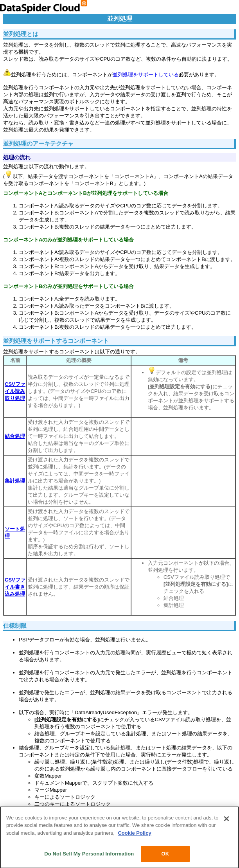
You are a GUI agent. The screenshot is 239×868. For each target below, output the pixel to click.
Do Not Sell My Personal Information (89, 855)
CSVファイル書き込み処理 (15, 587)
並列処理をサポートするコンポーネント (56, 341)
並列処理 (120, 19)
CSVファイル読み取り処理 (15, 391)
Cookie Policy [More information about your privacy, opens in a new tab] (134, 834)
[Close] (226, 820)
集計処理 (15, 481)
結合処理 (15, 436)
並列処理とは (21, 34)
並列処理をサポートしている (146, 75)
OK (165, 855)
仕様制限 (15, 626)
